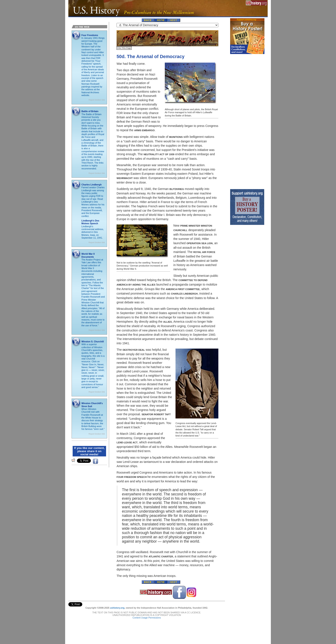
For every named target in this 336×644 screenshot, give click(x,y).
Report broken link (97, 100)
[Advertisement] (247, 120)
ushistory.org (117, 608)
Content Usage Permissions (147, 618)
